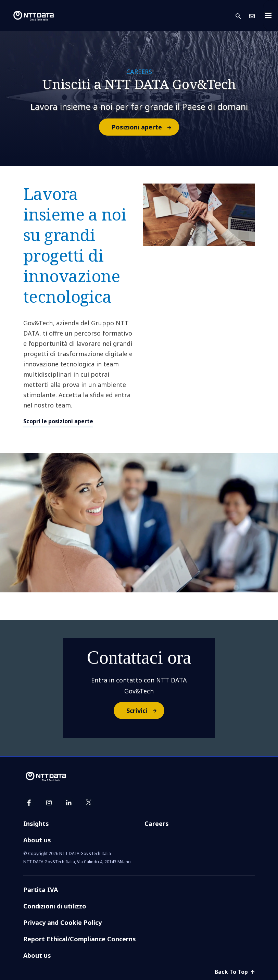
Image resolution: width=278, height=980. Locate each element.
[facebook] (29, 803)
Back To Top (235, 972)
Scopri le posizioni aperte (58, 421)
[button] (242, 16)
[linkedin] (69, 803)
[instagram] (49, 803)
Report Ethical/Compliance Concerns (80, 939)
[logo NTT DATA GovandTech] (28, 15)
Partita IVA (41, 890)
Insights (36, 824)
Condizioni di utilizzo (55, 906)
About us (37, 840)
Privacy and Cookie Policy (62, 922)
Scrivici (145, 711)
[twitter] (89, 803)
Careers (157, 824)
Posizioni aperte (145, 127)
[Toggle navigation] (270, 15)
